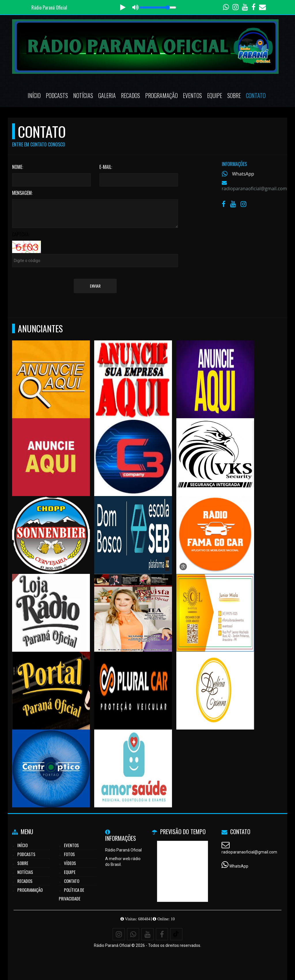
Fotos (69, 854)
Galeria (107, 95)
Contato (256, 95)
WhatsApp (243, 174)
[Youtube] (147, 934)
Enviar (95, 286)
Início (34, 95)
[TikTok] (176, 934)
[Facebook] (162, 934)
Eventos (192, 95)
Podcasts (57, 95)
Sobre (234, 95)
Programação (161, 95)
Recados (131, 95)
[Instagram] (119, 934)
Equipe (215, 95)
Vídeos (70, 863)
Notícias (83, 95)
